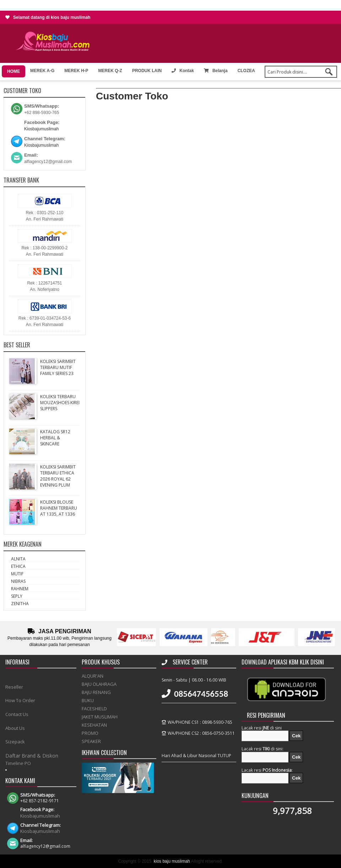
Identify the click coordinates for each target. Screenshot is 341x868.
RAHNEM (20, 589)
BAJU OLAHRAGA (99, 684)
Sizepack (15, 742)
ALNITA (18, 559)
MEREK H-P (76, 71)
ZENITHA (20, 604)
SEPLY (17, 596)
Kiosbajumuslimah (41, 129)
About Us (15, 728)
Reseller (14, 687)
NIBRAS (18, 581)
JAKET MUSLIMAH (100, 717)
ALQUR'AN (93, 676)
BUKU (88, 700)
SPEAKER (91, 741)
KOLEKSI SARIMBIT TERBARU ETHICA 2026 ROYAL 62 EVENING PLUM (58, 476)
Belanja (216, 71)
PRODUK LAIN (147, 71)
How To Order (20, 700)
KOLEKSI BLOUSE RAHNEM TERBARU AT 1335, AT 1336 (59, 508)
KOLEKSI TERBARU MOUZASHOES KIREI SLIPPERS (60, 403)
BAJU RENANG (96, 692)
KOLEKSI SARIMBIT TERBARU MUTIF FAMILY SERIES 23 (58, 367)
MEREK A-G (42, 71)
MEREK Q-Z (110, 71)
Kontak (183, 71)
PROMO (90, 733)
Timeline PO (18, 763)
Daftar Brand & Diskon (32, 756)
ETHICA (18, 566)
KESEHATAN (94, 725)
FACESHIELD (94, 709)
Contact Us (17, 714)
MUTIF (17, 574)
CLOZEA (246, 71)
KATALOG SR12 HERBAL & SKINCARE (55, 438)
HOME (13, 71)
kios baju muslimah (172, 861)
